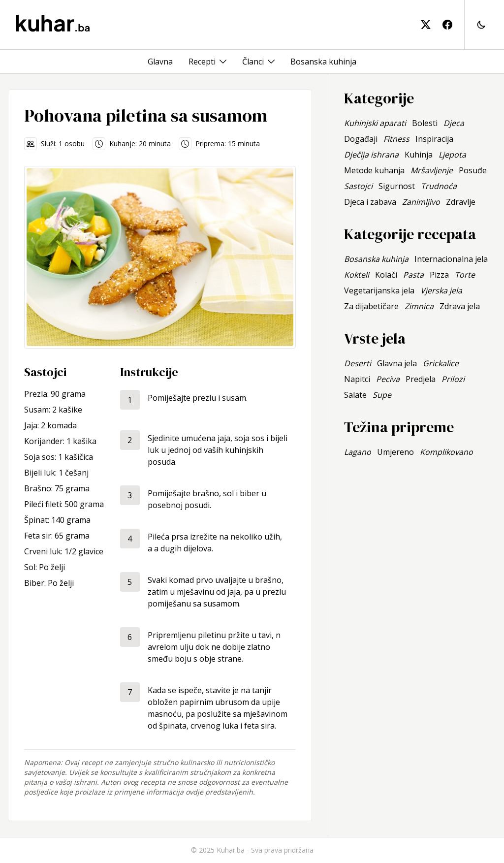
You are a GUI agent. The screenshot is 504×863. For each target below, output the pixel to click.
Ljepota (452, 155)
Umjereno (395, 452)
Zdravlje (461, 202)
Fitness (396, 139)
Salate (355, 395)
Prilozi (453, 379)
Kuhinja (419, 155)
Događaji (361, 139)
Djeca (454, 123)
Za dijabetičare (371, 306)
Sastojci (358, 186)
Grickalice (441, 363)
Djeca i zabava (370, 202)
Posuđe (473, 170)
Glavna (160, 62)
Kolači (386, 275)
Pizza (439, 275)
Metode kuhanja (374, 170)
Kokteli (357, 275)
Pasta (413, 275)
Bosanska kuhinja (323, 62)
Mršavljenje (432, 170)
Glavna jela (397, 363)
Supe (382, 395)
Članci (253, 62)
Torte (465, 275)
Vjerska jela (441, 290)
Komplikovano (446, 452)
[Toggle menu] (223, 62)
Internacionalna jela (451, 259)
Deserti (358, 363)
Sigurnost (397, 186)
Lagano (358, 452)
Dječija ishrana (371, 155)
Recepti (202, 62)
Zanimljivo (421, 202)
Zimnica (419, 306)
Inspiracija (434, 139)
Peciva (388, 379)
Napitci (357, 379)
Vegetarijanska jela (379, 290)
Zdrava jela (460, 306)
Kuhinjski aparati (375, 123)
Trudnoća (439, 186)
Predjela (421, 379)
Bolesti (425, 123)
